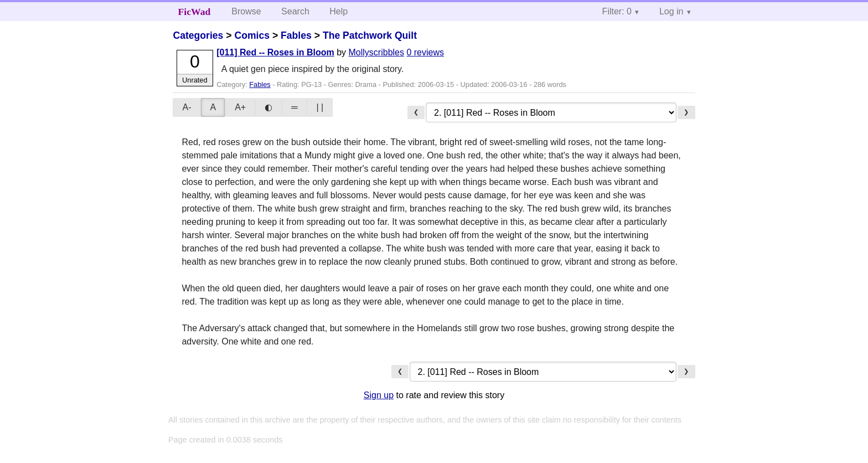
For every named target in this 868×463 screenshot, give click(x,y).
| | (320, 107)
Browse (246, 11)
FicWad (195, 12)
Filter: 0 (617, 11)
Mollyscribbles (376, 52)
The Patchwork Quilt (370, 35)
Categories (198, 35)
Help (339, 11)
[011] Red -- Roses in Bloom (275, 52)
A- (187, 107)
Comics (252, 35)
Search (295, 11)
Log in (671, 11)
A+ (240, 107)
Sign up (379, 395)
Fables (296, 35)
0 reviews (425, 52)
